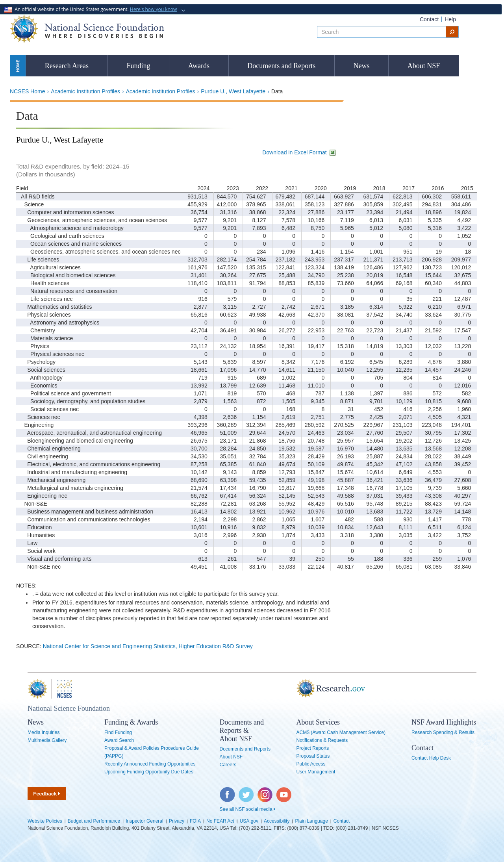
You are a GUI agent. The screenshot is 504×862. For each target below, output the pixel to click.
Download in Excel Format (299, 152)
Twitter (245, 791)
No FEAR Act (220, 821)
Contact (429, 19)
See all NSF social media (247, 809)
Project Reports (313, 748)
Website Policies (45, 821)
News (362, 66)
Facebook (228, 791)
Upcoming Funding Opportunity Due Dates (149, 772)
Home (18, 66)
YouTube (284, 791)
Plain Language (311, 821)
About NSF (424, 66)
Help (450, 19)
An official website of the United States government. (91, 9)
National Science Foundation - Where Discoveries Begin (87, 29)
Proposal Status (313, 756)
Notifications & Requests (322, 740)
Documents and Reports (281, 66)
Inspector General (144, 821)
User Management (316, 772)
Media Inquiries (44, 732)
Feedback (47, 794)
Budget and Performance (94, 821)
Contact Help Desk (431, 758)
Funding (138, 66)
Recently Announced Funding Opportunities (150, 764)
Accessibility (277, 821)
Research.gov (293, 689)
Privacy (177, 821)
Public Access (311, 764)
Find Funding (118, 732)
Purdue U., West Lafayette (233, 91)
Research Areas (67, 66)
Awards (199, 66)
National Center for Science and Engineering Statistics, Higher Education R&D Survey (148, 646)
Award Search (119, 740)
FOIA (195, 821)
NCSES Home (27, 91)
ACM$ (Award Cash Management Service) (341, 732)
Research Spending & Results (443, 732)
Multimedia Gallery (47, 740)
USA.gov (249, 821)
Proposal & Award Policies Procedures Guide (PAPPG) (152, 752)
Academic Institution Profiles (85, 91)
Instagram (265, 791)
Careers (228, 765)
